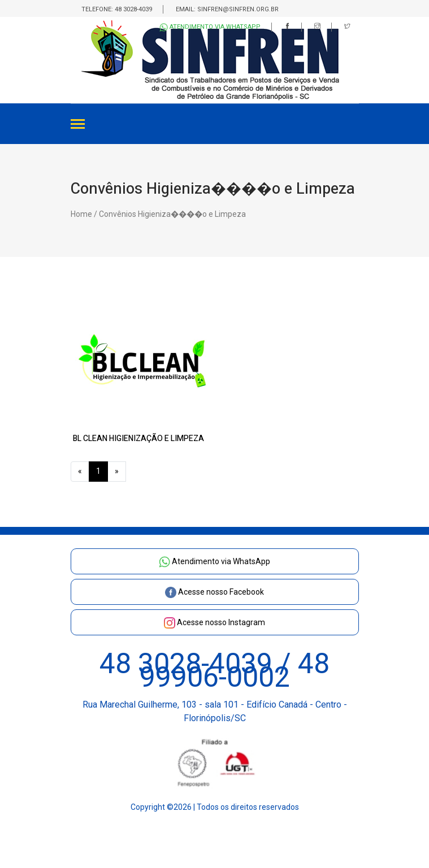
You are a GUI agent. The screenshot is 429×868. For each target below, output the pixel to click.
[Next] (117, 472)
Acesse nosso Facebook (214, 592)
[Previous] (80, 472)
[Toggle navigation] (78, 125)
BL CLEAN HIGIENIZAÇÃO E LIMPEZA (138, 439)
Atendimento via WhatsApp (210, 27)
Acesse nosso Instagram (214, 622)
